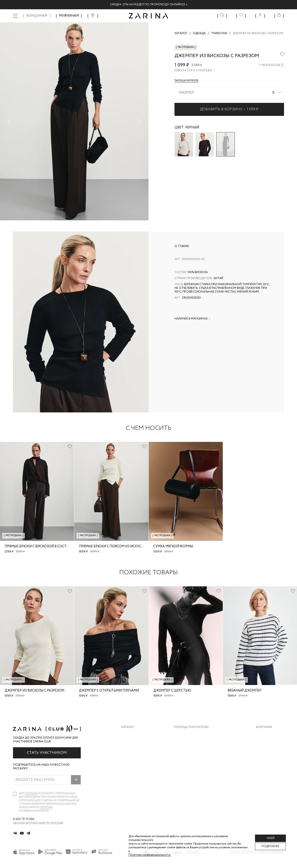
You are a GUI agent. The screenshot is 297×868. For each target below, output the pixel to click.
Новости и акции (270, 762)
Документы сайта (188, 781)
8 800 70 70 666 (24, 819)
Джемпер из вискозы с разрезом (34, 691)
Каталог (128, 727)
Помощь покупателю (191, 727)
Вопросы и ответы (189, 753)
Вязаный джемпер (244, 691)
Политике (46, 808)
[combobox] (229, 93)
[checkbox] (15, 794)
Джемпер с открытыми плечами (109, 691)
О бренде (263, 734)
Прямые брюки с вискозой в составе (39, 546)
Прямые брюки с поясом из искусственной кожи (125, 546)
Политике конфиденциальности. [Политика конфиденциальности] (150, 855)
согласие (31, 794)
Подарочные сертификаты (195, 772)
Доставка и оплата (189, 734)
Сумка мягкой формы (173, 546)
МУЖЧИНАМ (69, 16)
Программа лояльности (193, 762)
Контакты (264, 753)
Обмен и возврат (187, 744)
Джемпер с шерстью (172, 691)
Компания (264, 727)
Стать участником (47, 753)
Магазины (264, 772)
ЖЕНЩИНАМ (37, 16)
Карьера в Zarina (268, 744)
